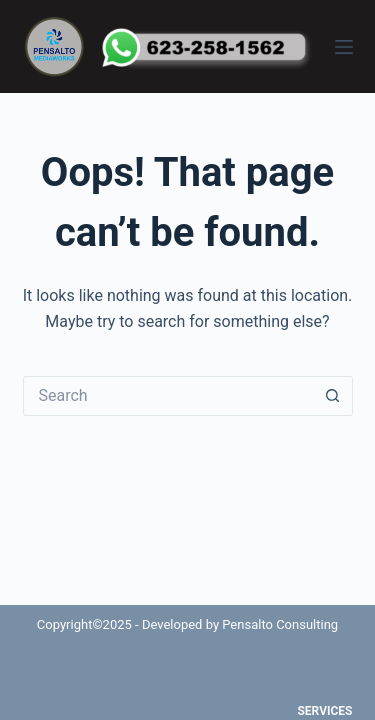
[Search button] (333, 396)
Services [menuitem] (324, 711)
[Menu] (344, 47)
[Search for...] (168, 396)
